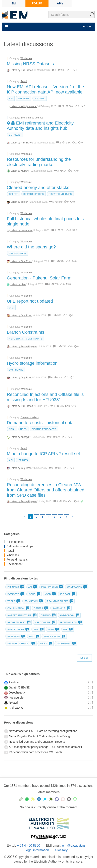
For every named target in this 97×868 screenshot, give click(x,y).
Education (33, 601)
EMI (14, 3)
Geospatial (66, 644)
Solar (46, 644)
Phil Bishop (27, 70)
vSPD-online (45, 622)
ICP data (40, 99)
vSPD (50, 594)
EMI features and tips (32, 118)
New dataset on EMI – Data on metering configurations (43, 731)
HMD (34, 636)
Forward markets (29, 417)
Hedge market (19, 622)
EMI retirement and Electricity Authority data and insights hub (40, 126)
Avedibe (14, 682)
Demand (48, 615)
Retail (24, 81)
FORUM (37, 3)
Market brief (18, 629)
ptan (24, 284)
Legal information (37, 850)
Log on (86, 26)
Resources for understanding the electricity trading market (39, 162)
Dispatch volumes (60, 194)
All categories (15, 542)
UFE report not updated (30, 301)
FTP (68, 629)
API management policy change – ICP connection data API (45, 747)
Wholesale (26, 58)
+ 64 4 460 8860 (28, 846)
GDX (38, 629)
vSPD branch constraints (26, 339)
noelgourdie (16, 698)
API (11, 99)
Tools (13, 601)
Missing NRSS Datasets (30, 64)
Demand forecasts (44, 429)
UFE (11, 308)
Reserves (16, 636)
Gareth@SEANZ (19, 687)
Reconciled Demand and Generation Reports (37, 742)
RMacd (13, 703)
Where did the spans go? (31, 247)
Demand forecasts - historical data (40, 423)
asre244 (26, 202)
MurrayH (26, 171)
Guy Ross (26, 261)
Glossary (61, 850)
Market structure (22, 615)
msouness (27, 230)
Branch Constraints (26, 332)
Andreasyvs (16, 708)
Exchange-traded (21, 644)
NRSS (23, 429)
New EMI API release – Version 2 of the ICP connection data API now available (45, 89)
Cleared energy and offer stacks (38, 187)
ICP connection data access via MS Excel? (36, 752)
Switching (61, 608)
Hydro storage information (32, 363)
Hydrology (69, 615)
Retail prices (54, 636)
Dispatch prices (34, 194)
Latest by (16, 70)
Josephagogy (17, 693)
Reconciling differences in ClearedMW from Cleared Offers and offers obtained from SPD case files (46, 490)
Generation (77, 587)
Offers (14, 194)
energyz (25, 437)
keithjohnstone (29, 106)
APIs (60, 3)
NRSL (12, 429)
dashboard (16, 370)
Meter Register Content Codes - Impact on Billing (39, 736)
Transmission (18, 253)
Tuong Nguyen (29, 347)
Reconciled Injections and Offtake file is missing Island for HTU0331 (45, 397)
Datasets (15, 594)
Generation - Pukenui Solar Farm (39, 278)
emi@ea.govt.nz (74, 846)
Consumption (18, 608)
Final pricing (52, 587)
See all (84, 658)
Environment (15, 564)
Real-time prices (60, 601)
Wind (53, 629)
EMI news (24, 99)
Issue (34, 594)
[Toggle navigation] (6, 26)
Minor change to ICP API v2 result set (43, 454)
